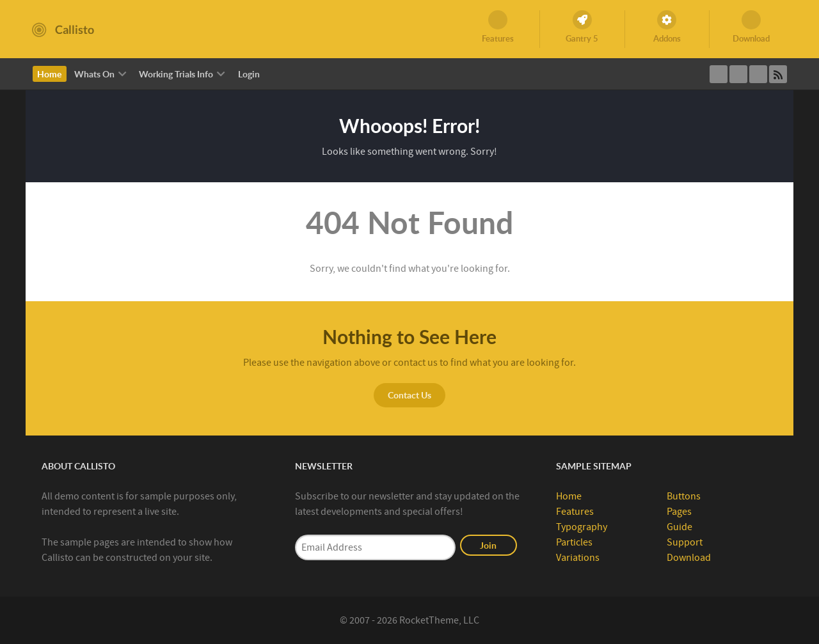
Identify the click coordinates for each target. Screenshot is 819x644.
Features (575, 512)
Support (685, 542)
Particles (574, 542)
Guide (680, 527)
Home (569, 496)
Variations (578, 558)
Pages (679, 512)
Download (689, 558)
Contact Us (409, 395)
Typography (582, 527)
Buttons (684, 496)
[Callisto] (63, 29)
